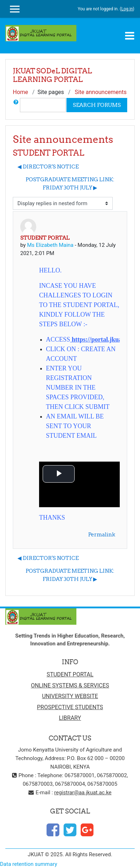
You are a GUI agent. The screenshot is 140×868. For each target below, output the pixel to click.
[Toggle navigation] (130, 36)
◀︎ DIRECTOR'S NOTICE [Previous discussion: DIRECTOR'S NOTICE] (48, 167)
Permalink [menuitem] (102, 534)
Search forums (97, 105)
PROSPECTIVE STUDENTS (70, 707)
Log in (127, 9)
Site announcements (101, 92)
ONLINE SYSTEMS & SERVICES (70, 685)
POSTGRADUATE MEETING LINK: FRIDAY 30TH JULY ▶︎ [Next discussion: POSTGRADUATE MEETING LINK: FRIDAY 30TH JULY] (70, 183)
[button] (16, 105)
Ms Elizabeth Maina (50, 245)
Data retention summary (29, 864)
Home (20, 92)
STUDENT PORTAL (70, 674)
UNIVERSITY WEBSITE (70, 696)
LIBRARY (70, 718)
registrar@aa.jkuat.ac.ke (83, 792)
